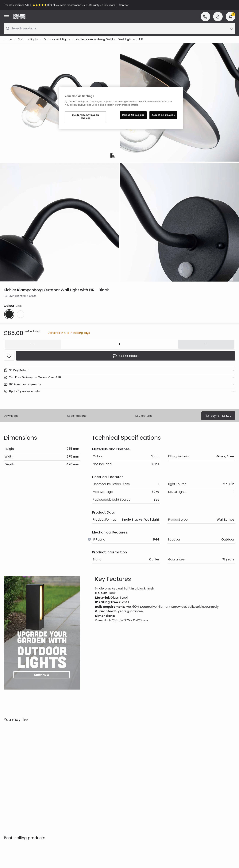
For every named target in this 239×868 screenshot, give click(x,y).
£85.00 (218, 416)
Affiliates (128, 789)
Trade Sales (70, 794)
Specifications (77, 416)
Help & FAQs (12, 778)
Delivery (9, 789)
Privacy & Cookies (75, 789)
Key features (144, 416)
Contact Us (11, 783)
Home (8, 39)
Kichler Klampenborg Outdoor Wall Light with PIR (109, 39)
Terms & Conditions (76, 783)
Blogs (125, 783)
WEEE (7, 799)
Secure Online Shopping (79, 778)
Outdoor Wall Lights (57, 39)
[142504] (120, 344)
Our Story (128, 778)
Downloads (11, 416)
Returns (9, 794)
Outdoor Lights (28, 39)
